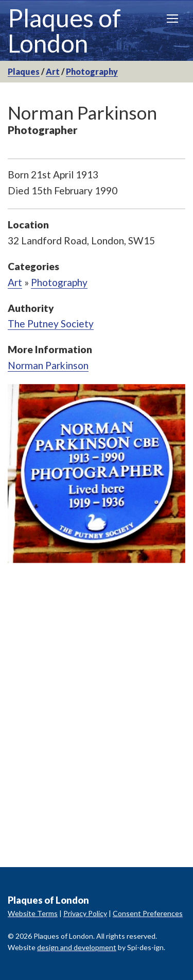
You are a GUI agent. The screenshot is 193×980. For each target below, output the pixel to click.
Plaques (24, 71)
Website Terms (33, 913)
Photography (92, 71)
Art (53, 71)
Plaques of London (64, 30)
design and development (77, 947)
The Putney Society (51, 323)
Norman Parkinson (48, 365)
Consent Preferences (148, 913)
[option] (97, 474)
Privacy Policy (85, 913)
